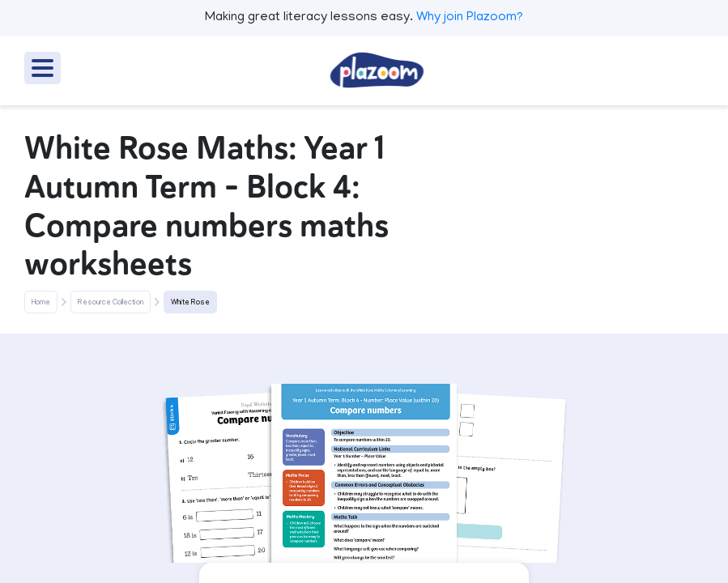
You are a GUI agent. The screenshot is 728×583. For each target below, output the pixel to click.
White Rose (190, 303)
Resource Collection (111, 303)
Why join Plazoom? (470, 18)
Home (41, 303)
